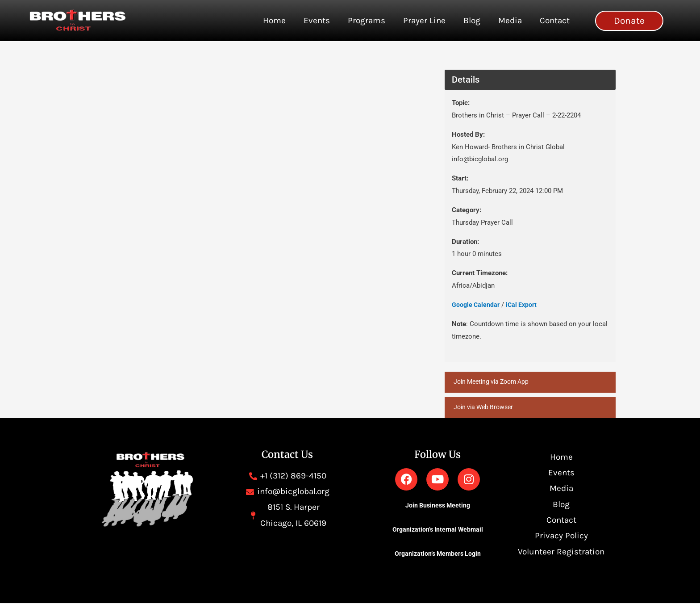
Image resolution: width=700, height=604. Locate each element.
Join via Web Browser (486, 408)
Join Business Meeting (438, 506)
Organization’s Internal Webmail (437, 530)
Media (510, 21)
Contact (555, 21)
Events (317, 21)
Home (274, 21)
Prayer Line (424, 21)
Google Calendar (477, 305)
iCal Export (524, 305)
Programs (367, 21)
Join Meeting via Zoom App (495, 382)
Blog (472, 21)
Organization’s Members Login (437, 554)
